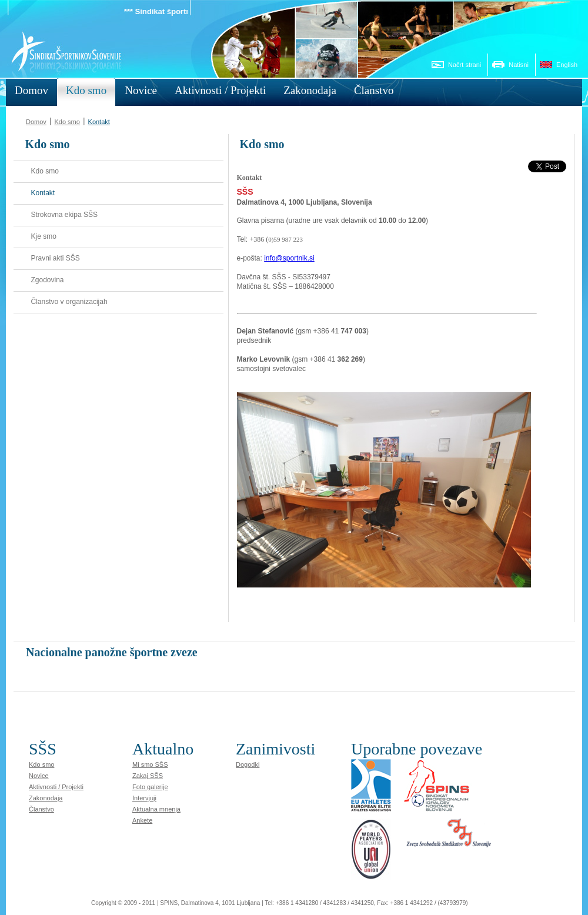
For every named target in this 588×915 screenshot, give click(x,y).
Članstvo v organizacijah (69, 302)
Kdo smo (67, 122)
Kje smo (44, 236)
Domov (36, 122)
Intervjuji (144, 798)
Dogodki (248, 764)
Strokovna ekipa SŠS (64, 215)
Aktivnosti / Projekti (56, 787)
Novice (39, 776)
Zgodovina (48, 280)
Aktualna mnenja (156, 809)
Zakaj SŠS (148, 776)
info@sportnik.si (289, 258)
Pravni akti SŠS (56, 258)
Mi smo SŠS (150, 764)
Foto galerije (150, 787)
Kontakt (99, 122)
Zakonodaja (46, 798)
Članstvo (41, 809)
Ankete (142, 820)
